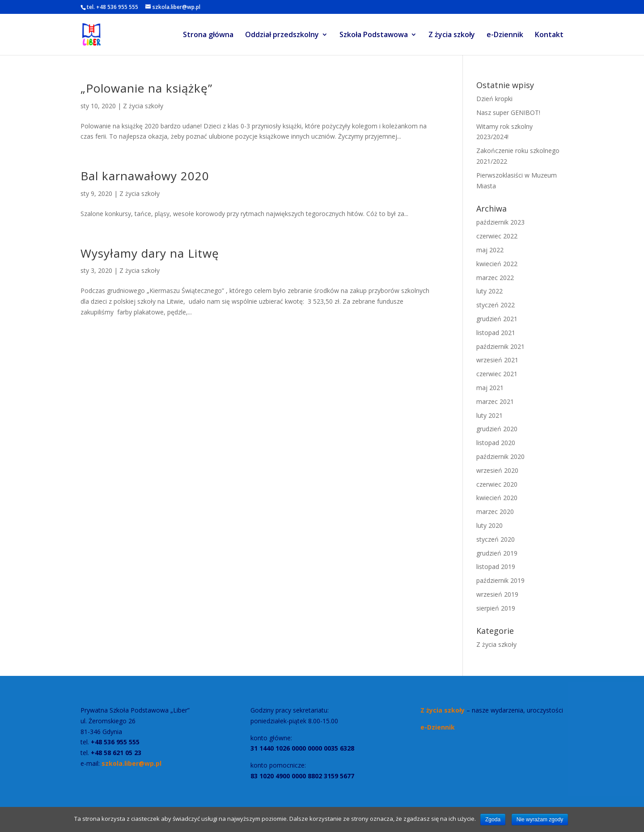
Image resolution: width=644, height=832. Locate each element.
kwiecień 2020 (497, 498)
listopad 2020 (496, 443)
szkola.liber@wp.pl (131, 763)
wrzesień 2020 (497, 470)
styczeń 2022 (496, 305)
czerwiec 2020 (497, 484)
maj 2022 (490, 250)
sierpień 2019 (496, 608)
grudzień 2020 (497, 429)
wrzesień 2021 (497, 360)
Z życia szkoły (452, 35)
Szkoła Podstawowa (374, 35)
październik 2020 (500, 456)
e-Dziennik (505, 35)
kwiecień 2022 (497, 264)
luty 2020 (489, 525)
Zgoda (493, 819)
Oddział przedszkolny (282, 35)
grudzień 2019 (497, 553)
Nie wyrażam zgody (540, 819)
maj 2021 (490, 388)
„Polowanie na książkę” (146, 88)
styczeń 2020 (496, 539)
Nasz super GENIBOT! (508, 112)
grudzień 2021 (497, 319)
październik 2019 (500, 580)
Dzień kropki (494, 99)
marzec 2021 (495, 401)
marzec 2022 (495, 278)
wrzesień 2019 (497, 594)
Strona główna (208, 35)
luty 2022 (489, 291)
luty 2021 (489, 415)
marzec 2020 (495, 512)
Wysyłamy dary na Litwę (150, 253)
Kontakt (549, 35)
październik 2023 (500, 222)
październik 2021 (500, 346)
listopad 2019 (496, 567)
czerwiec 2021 (497, 374)
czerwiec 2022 (497, 236)
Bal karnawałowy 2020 (145, 176)
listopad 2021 (496, 333)
